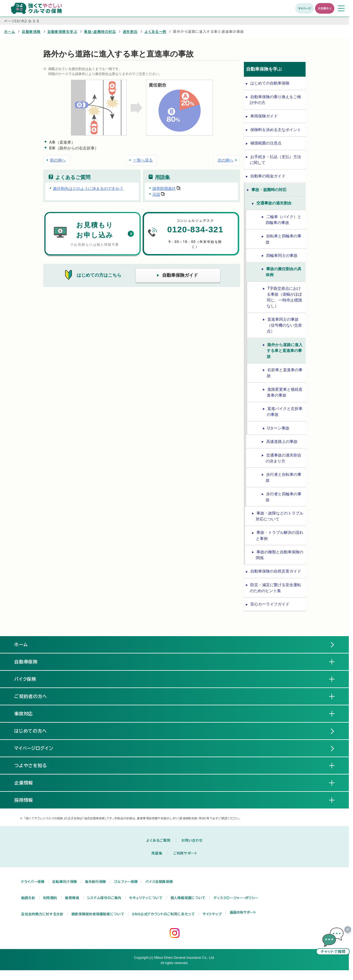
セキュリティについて (146, 898)
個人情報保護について (188, 898)
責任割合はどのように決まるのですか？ (88, 188)
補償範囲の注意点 (266, 143)
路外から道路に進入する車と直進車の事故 (285, 351)
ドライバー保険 (33, 882)
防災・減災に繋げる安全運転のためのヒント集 (275, 588)
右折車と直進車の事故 (285, 373)
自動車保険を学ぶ (63, 32)
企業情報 (28, 783)
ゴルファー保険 (126, 882)
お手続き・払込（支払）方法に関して (275, 160)
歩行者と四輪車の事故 (284, 497)
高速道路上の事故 (282, 441)
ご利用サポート (185, 853)
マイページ (305, 8)
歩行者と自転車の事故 (284, 477)
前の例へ (58, 160)
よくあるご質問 (158, 840)
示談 (156, 194)
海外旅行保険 (95, 882)
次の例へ (225, 160)
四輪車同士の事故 (282, 255)
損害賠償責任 (164, 188)
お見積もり (325, 8)
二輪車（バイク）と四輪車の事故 (284, 220)
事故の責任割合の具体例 (284, 272)
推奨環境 (72, 898)
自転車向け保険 (64, 882)
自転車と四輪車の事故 (284, 239)
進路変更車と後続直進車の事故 (285, 392)
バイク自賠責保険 (159, 882)
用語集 (157, 853)
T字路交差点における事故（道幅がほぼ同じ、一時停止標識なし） (284, 297)
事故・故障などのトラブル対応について (280, 516)
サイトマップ (212, 914)
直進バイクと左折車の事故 (285, 411)
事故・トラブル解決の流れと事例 (280, 535)
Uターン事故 (278, 428)
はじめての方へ (31, 731)
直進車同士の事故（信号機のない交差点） (284, 325)
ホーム (10, 32)
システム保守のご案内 (104, 898)
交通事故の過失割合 (274, 203)
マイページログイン (34, 748)
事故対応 (28, 713)
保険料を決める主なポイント (276, 130)
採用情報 (28, 800)
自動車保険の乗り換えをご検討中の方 (275, 100)
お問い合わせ (192, 840)
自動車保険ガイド (180, 275)
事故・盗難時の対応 (100, 32)
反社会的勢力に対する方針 (42, 914)
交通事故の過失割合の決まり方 (284, 458)
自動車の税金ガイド (268, 176)
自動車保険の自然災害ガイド (276, 571)
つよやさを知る (35, 765)
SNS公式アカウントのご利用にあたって (163, 914)
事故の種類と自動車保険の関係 (280, 555)
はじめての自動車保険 (270, 83)
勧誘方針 (28, 898)
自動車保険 (31, 32)
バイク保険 (30, 679)
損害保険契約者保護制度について (98, 914)
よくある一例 (156, 32)
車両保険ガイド (264, 116)
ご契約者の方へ (35, 696)
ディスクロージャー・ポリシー (236, 898)
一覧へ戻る (143, 160)
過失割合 (130, 32)
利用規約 (50, 898)
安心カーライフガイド (270, 604)
